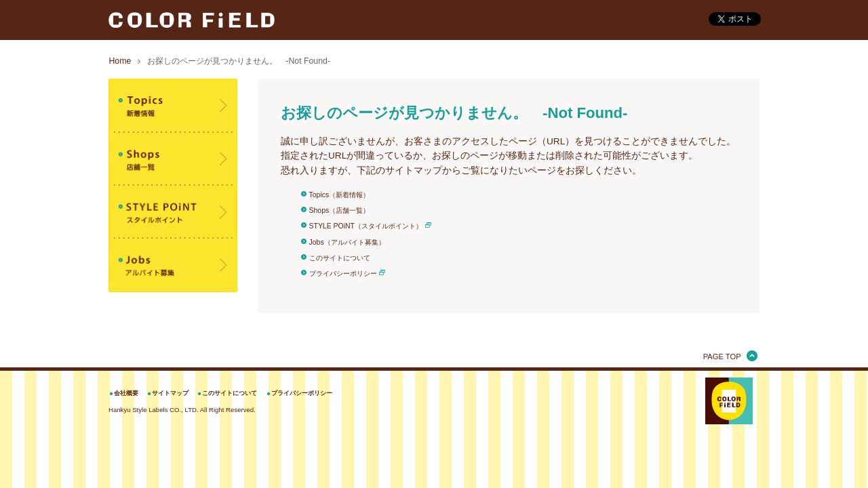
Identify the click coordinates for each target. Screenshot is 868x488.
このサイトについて (340, 258)
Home (120, 61)
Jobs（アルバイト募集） (347, 242)
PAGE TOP (722, 357)
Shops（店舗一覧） (340, 210)
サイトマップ (170, 393)
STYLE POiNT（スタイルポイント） (366, 226)
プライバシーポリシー (343, 273)
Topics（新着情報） (340, 195)
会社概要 (126, 393)
